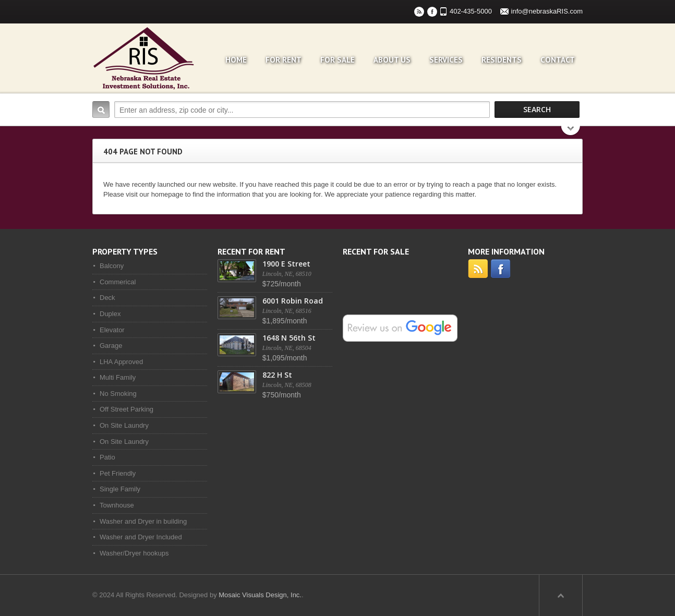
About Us (392, 60)
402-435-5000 (471, 11)
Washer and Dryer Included (141, 537)
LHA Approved (121, 362)
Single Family (120, 489)
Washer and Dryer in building (143, 521)
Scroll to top (561, 595)
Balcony (112, 266)
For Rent (284, 60)
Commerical (118, 282)
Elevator (112, 330)
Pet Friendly (118, 473)
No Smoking (118, 394)
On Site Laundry (124, 425)
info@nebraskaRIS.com (547, 11)
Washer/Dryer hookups (134, 553)
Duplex (110, 314)
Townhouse (117, 505)
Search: (101, 110)
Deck (107, 298)
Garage (111, 346)
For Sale (337, 60)
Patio (107, 457)
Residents (502, 60)
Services (446, 60)
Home (236, 60)
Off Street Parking (126, 409)
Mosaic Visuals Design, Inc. (260, 595)
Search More (571, 132)
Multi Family (118, 377)
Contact (558, 60)
